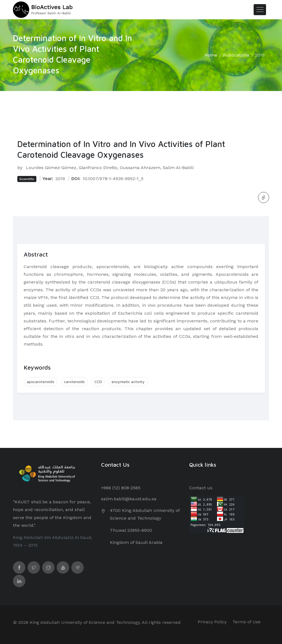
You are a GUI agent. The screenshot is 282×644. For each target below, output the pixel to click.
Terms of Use (246, 622)
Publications (236, 55)
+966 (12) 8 (112, 488)
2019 (260, 55)
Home (211, 55)
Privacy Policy (212, 622)
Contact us (201, 488)
